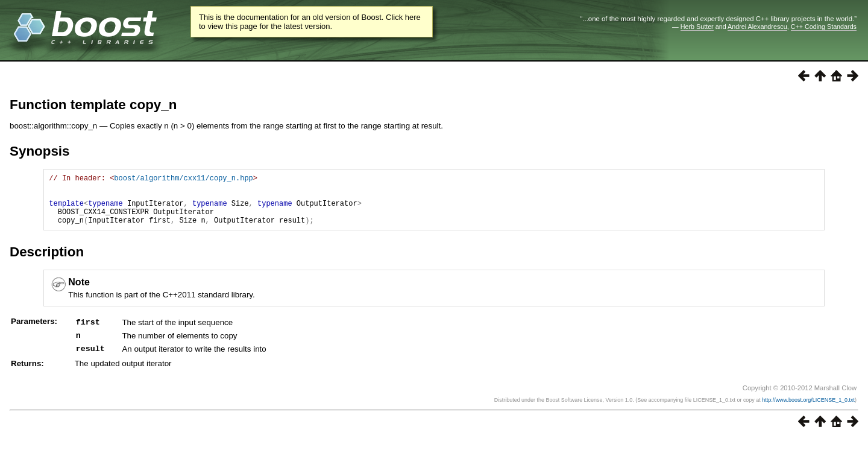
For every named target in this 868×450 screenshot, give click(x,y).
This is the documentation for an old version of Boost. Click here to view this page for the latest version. (310, 22)
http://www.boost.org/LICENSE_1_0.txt (808, 411)
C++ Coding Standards (824, 27)
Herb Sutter (697, 27)
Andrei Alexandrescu (757, 27)
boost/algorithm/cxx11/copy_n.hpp (183, 179)
